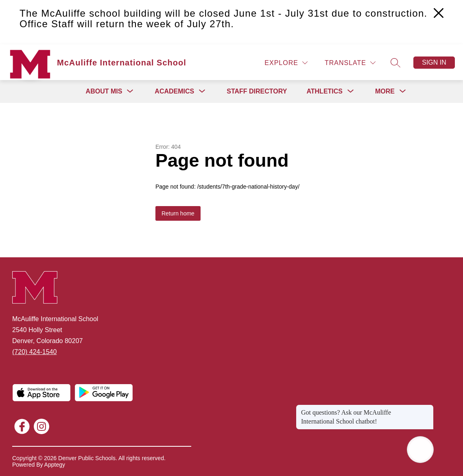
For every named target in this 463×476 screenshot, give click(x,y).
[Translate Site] (350, 63)
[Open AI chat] (420, 450)
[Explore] (286, 63)
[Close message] (427, 409)
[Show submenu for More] (385, 91)
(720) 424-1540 (34, 352)
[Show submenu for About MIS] (104, 91)
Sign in (434, 62)
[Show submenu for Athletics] (324, 91)
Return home (178, 213)
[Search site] (395, 63)
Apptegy (55, 465)
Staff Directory (257, 91)
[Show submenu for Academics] (174, 91)
